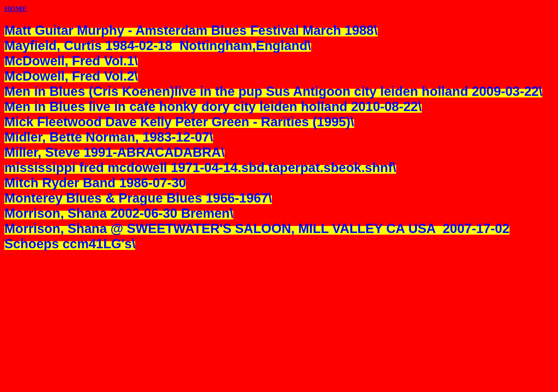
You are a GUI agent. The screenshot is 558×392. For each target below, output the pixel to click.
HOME (16, 8)
